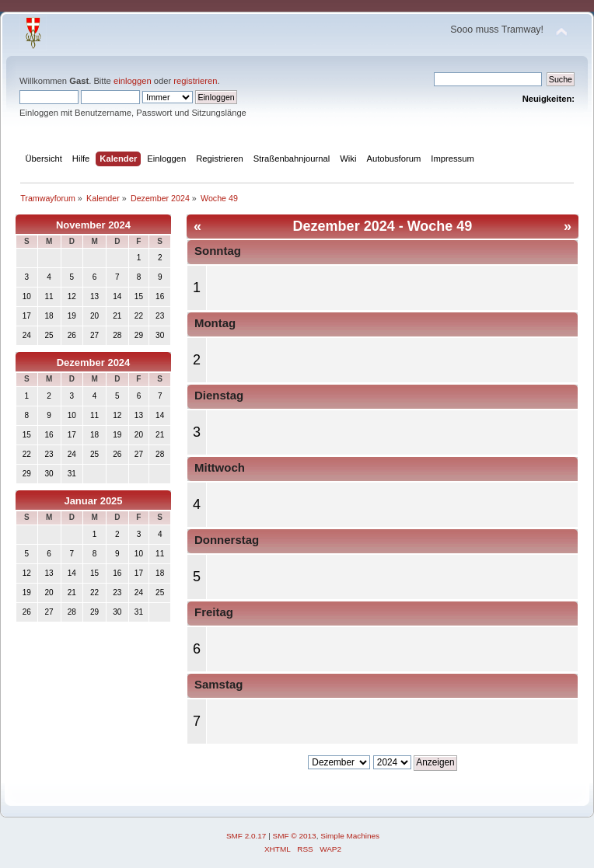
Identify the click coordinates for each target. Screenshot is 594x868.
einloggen (133, 81)
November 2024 (93, 225)
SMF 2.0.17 (246, 836)
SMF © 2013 (295, 836)
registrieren (195, 81)
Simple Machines (350, 836)
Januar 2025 (93, 501)
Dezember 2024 (94, 363)
